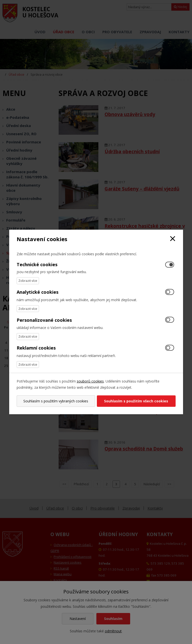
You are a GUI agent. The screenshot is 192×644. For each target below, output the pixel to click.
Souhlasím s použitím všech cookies (137, 401)
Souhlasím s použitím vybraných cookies (56, 401)
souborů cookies (90, 381)
